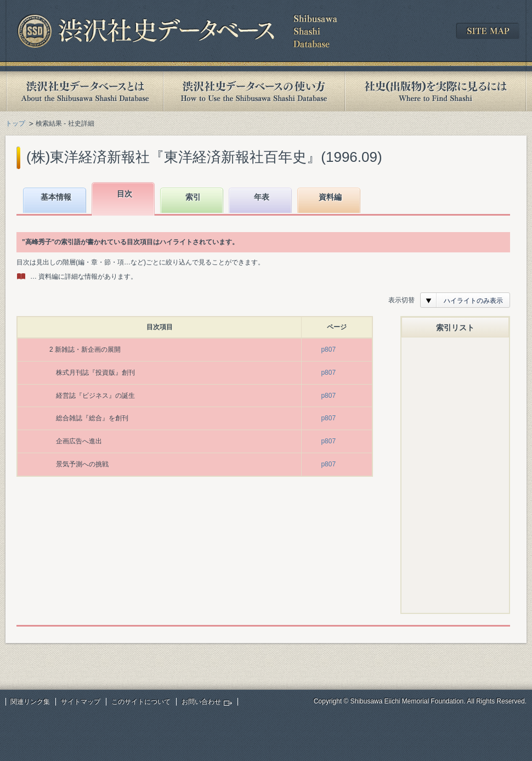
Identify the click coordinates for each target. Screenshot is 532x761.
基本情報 (56, 197)
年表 (262, 197)
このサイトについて (141, 702)
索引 (193, 197)
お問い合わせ (201, 702)
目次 (124, 194)
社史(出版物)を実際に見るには (435, 91)
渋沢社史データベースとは (84, 91)
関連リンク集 (30, 702)
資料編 (330, 197)
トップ (15, 123)
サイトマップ (81, 702)
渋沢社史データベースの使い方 (254, 91)
